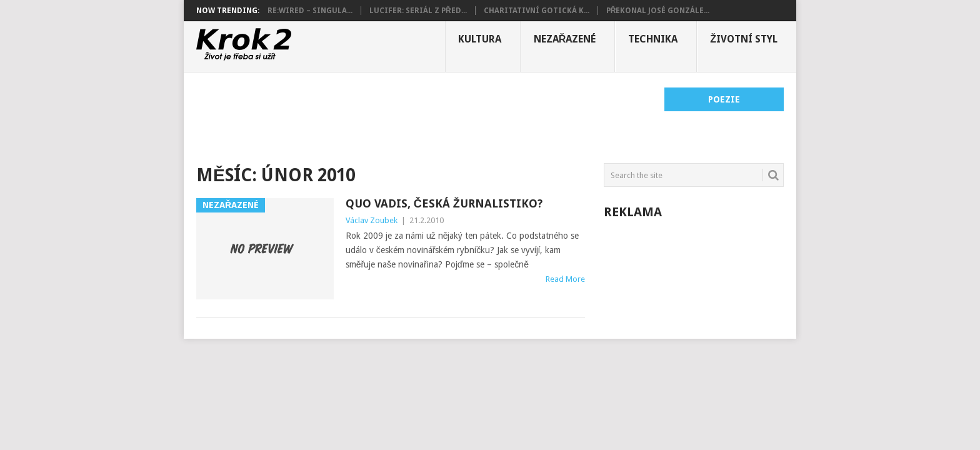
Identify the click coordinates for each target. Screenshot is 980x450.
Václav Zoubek (372, 220)
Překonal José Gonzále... (658, 11)
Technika (653, 39)
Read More (565, 279)
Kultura (480, 39)
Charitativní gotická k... (537, 11)
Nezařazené (565, 39)
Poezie (724, 99)
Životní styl (744, 39)
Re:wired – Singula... (310, 11)
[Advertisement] (424, 116)
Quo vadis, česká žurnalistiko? (444, 203)
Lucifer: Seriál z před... (418, 11)
